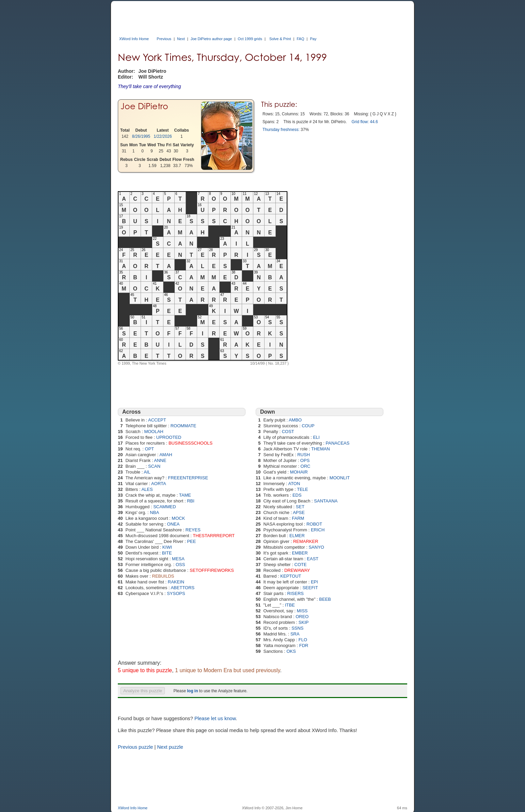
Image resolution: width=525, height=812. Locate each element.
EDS (297, 495)
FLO (303, 640)
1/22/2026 (163, 136)
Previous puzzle (135, 747)
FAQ (300, 39)
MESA (178, 559)
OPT (150, 449)
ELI (316, 437)
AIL (147, 472)
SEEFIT (310, 588)
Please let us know (215, 718)
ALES (147, 489)
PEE (191, 541)
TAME (185, 495)
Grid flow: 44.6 (364, 122)
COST (288, 432)
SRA (295, 634)
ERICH (318, 530)
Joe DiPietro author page (211, 39)
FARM (298, 518)
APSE (299, 512)
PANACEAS (338, 443)
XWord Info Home (134, 39)
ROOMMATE (184, 426)
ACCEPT (157, 420)
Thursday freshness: (281, 130)
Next (181, 39)
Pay (313, 39)
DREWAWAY (297, 570)
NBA (154, 512)
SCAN (154, 466)
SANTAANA (326, 501)
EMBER (300, 553)
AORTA (159, 484)
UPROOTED (169, 437)
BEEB (325, 599)
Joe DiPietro (144, 106)
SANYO (316, 547)
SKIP (304, 622)
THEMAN (321, 449)
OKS (291, 651)
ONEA (173, 524)
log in (192, 691)
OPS (305, 460)
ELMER (297, 536)
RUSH (304, 455)
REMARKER (306, 541)
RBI (191, 501)
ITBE (290, 605)
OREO (302, 617)
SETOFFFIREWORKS (212, 570)
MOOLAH (154, 432)
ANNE (160, 460)
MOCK (178, 518)
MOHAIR (299, 472)
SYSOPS (176, 593)
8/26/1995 (141, 136)
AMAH (166, 455)
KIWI (167, 547)
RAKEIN (176, 582)
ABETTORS (182, 588)
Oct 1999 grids (250, 39)
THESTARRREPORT (214, 536)
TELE (303, 489)
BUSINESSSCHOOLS (190, 443)
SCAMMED (164, 507)
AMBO (295, 420)
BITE (167, 553)
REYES (193, 530)
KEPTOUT (291, 576)
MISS (302, 611)
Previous (164, 39)
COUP (308, 426)
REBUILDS (163, 576)
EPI (314, 582)
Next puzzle (170, 747)
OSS (180, 565)
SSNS (297, 628)
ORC (306, 466)
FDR (304, 645)
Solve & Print (280, 39)
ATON (294, 484)
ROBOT (314, 524)
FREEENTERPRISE (188, 478)
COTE (301, 565)
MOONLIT (340, 478)
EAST (313, 559)
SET (300, 507)
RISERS (296, 593)
